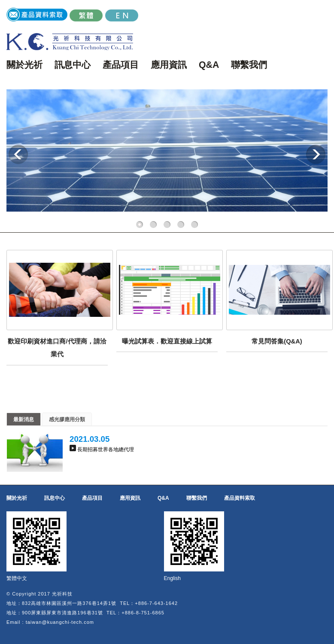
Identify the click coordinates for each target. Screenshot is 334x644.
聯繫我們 (249, 65)
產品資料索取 (240, 498)
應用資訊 (169, 65)
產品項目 (121, 65)
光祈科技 (62, 594)
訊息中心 (73, 65)
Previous (18, 154)
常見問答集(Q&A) (277, 341)
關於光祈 (24, 65)
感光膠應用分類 (67, 419)
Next (316, 154)
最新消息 (24, 419)
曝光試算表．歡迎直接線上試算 (167, 341)
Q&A (209, 65)
